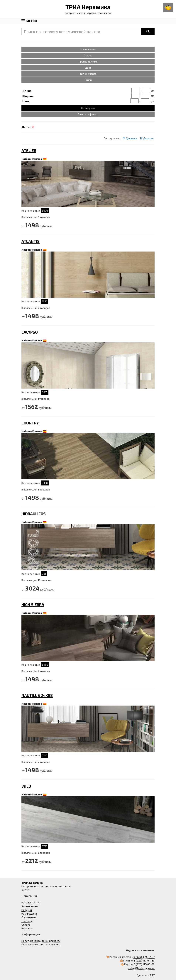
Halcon (26, 159)
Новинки (27, 910)
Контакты (27, 928)
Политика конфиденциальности (41, 941)
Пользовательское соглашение (40, 944)
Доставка (27, 921)
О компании (29, 917)
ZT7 (152, 975)
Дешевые (130, 138)
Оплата (26, 925)
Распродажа (29, 914)
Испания (37, 159)
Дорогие (147, 138)
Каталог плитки (31, 902)
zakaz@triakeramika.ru (141, 968)
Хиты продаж (30, 906)
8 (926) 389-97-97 (144, 957)
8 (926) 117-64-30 (144, 960)
